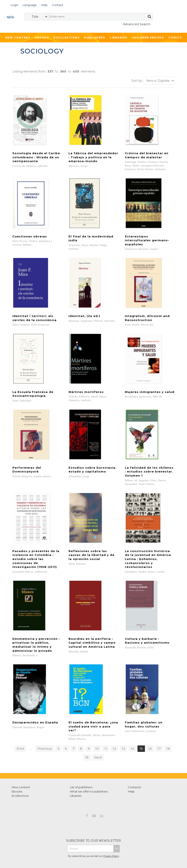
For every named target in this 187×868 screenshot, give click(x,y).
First (20, 728)
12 (114, 728)
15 (141, 728)
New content (21, 767)
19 (87, 737)
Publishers (95, 38)
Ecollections (66, 38)
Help (131, 771)
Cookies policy (117, 855)
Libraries (118, 38)
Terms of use (69, 855)
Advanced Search (137, 24)
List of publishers (81, 767)
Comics (175, 38)
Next (98, 737)
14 (132, 728)
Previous (45, 728)
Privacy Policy (111, 836)
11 (106, 728)
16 (150, 728)
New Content (18, 38)
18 (168, 728)
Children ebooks (148, 38)
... (31, 728)
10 (97, 728)
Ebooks (42, 38)
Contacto (134, 767)
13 (123, 728)
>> (117, 828)
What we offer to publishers (89, 771)
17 (159, 728)
